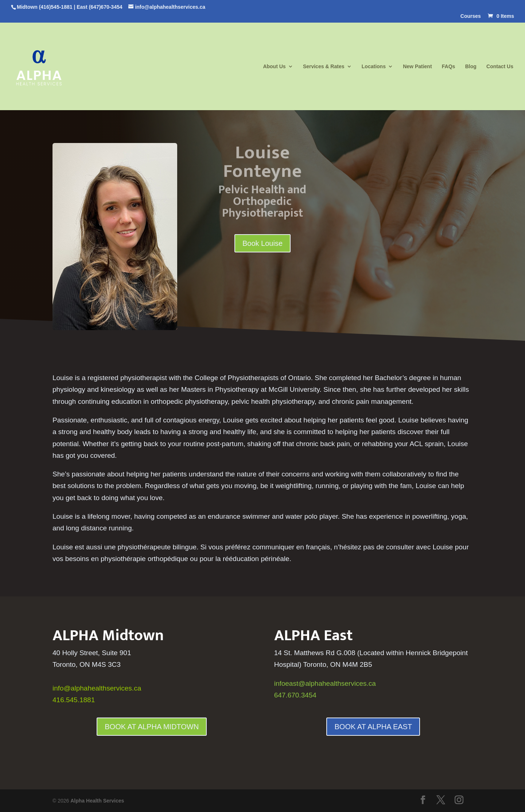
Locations (374, 67)
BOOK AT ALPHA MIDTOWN (152, 727)
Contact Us (500, 67)
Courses (471, 16)
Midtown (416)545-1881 (45, 7)
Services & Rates (324, 67)
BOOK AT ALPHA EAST (373, 727)
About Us (274, 67)
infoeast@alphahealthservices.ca (325, 683)
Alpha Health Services (97, 801)
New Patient (417, 67)
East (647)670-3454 (99, 7)
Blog (471, 67)
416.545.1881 (74, 700)
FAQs (449, 67)
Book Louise (262, 243)
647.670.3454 (295, 695)
